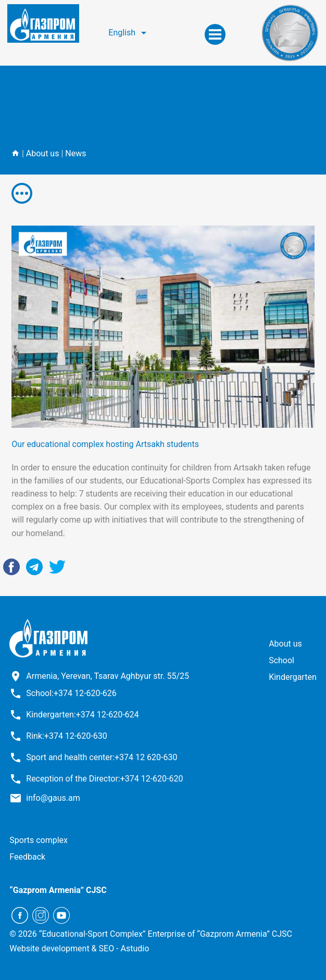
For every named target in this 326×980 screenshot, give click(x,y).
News (76, 153)
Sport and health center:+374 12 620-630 (102, 757)
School (281, 660)
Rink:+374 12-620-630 (66, 736)
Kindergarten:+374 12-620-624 (82, 715)
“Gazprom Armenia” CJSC (58, 890)
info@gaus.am (53, 798)
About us (43, 153)
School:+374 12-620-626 (71, 693)
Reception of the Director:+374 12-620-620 (104, 779)
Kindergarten (293, 677)
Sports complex (39, 840)
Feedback (27, 857)
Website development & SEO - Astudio (79, 948)
